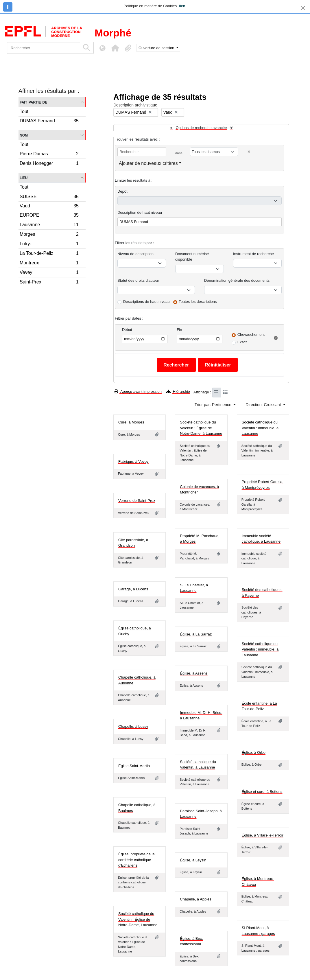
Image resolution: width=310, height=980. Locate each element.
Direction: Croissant (264, 405)
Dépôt (122, 191)
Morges (49, 235)
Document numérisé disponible (192, 257)
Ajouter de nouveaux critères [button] (148, 163)
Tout (24, 112)
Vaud (49, 207)
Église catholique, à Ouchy (135, 631)
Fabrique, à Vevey (133, 462)
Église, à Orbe (254, 752)
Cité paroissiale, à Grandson (133, 543)
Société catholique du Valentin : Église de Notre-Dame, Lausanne (138, 919)
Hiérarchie (178, 392)
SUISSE (49, 197)
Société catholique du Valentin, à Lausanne (198, 765)
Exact (242, 342)
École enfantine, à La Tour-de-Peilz (259, 706)
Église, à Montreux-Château (258, 882)
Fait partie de (33, 102)
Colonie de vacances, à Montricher (199, 490)
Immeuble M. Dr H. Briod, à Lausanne (201, 715)
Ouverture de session (157, 48)
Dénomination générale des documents (237, 280)
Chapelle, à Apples (195, 899)
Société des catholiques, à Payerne (262, 593)
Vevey (49, 273)
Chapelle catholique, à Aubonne (137, 680)
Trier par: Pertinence (214, 405)
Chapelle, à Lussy (133, 726)
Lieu (24, 177)
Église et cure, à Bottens (262, 792)
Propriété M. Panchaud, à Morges (200, 539)
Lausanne (49, 225)
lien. (182, 6)
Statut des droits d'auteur (138, 280)
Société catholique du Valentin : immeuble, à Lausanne (260, 428)
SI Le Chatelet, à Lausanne (194, 588)
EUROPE (49, 216)
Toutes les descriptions (198, 302)
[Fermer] (303, 8)
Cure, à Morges (131, 422)
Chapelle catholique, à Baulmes (137, 808)
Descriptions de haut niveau (146, 302)
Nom (24, 135)
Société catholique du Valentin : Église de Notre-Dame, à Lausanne (201, 428)
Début (127, 330)
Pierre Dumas (49, 155)
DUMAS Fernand (49, 121)
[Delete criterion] (249, 152)
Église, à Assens (194, 673)
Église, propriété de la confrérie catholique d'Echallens (136, 860)
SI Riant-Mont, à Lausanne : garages (258, 931)
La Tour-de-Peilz (49, 254)
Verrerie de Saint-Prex (137, 501)
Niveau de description (135, 254)
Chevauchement (251, 335)
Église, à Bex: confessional (191, 941)
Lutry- (49, 245)
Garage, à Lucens (133, 589)
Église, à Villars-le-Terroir (263, 835)
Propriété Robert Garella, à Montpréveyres (263, 485)
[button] (115, 48)
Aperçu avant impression (138, 392)
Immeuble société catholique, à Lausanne (261, 539)
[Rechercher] (44, 48)
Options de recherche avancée (201, 128)
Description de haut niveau (140, 212)
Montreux (49, 264)
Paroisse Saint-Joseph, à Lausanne (201, 814)
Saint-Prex (49, 283)
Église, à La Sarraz (196, 634)
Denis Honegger (49, 164)
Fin (179, 330)
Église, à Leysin (193, 860)
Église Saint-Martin (134, 766)
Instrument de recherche (253, 254)
